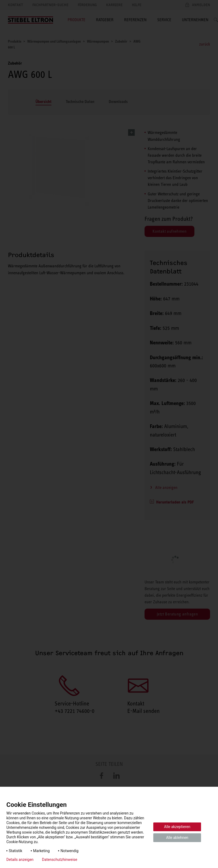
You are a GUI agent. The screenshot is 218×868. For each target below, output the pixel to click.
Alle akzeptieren (177, 827)
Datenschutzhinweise (60, 860)
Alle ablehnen (177, 838)
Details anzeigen (20, 860)
